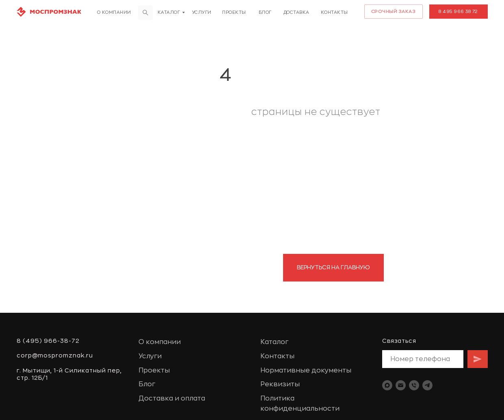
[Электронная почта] (401, 385)
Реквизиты (280, 384)
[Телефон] (414, 385)
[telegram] (427, 385)
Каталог (169, 12)
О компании (114, 12)
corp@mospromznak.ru (55, 355)
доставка (296, 12)
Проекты (234, 12)
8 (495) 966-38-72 (48, 341)
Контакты (334, 12)
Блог (265, 12)
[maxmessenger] (387, 385)
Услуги (202, 12)
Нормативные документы (306, 370)
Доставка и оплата (172, 398)
